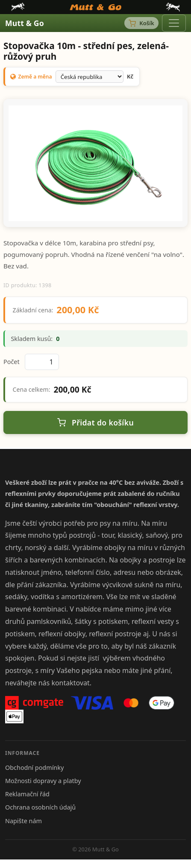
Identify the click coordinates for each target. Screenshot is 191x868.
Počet (12, 362)
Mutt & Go (25, 23)
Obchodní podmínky (34, 768)
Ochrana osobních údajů (40, 807)
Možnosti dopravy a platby (43, 781)
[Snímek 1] (96, 215)
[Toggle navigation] (174, 23)
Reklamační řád (27, 794)
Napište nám (24, 821)
